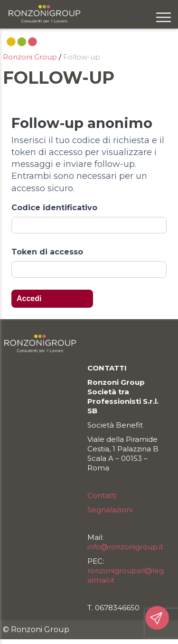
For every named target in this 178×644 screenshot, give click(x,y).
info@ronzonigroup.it (125, 547)
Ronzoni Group (30, 57)
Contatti (102, 495)
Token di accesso (47, 252)
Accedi (29, 298)
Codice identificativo (54, 208)
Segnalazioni (110, 510)
